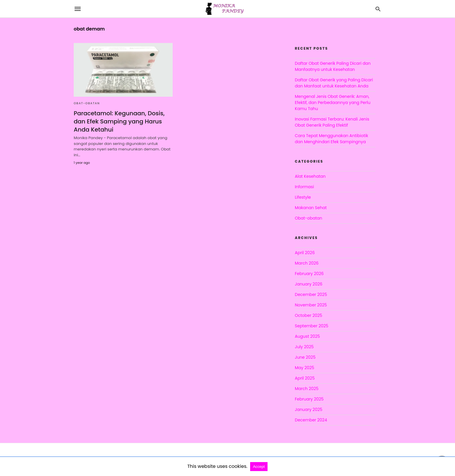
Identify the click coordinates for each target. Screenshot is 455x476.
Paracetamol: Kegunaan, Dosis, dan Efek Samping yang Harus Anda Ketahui (119, 121)
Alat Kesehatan (310, 176)
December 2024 (311, 420)
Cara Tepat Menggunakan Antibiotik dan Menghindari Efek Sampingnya (332, 139)
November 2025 (311, 305)
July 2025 (304, 347)
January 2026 (309, 284)
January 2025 (309, 409)
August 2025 (307, 336)
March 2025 (307, 389)
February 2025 (309, 399)
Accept (259, 467)
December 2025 (311, 294)
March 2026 (307, 263)
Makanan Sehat (311, 208)
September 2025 (312, 326)
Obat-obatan (87, 103)
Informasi (304, 187)
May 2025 (305, 368)
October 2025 (308, 315)
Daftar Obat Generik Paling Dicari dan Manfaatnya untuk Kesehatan (333, 66)
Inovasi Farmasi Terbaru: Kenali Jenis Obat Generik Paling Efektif (332, 122)
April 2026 (305, 253)
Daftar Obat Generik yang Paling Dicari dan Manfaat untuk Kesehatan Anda (334, 83)
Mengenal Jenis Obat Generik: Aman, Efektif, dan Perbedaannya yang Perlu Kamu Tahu (333, 103)
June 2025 (305, 357)
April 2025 (305, 378)
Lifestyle (303, 197)
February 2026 (309, 274)
